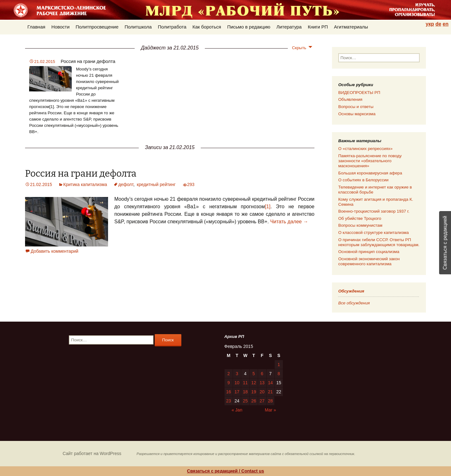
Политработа (172, 27)
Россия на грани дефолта (88, 61)
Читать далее (289, 222)
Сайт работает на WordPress (92, 453)
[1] (268, 207)
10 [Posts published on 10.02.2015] (237, 383)
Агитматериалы (351, 27)
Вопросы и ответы (356, 107)
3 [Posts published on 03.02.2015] (237, 374)
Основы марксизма (357, 114)
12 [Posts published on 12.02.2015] (254, 383)
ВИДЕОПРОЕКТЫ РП (359, 93)
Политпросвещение (97, 27)
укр (430, 24)
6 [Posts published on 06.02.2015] (262, 374)
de (438, 24)
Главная (36, 27)
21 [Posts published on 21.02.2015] (271, 392)
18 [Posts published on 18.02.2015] (245, 392)
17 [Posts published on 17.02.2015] (237, 392)
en (446, 24)
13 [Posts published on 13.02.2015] (262, 383)
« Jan (237, 410)
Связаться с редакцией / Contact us (225, 471)
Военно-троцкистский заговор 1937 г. (374, 211)
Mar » (271, 410)
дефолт (126, 184)
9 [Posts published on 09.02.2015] (229, 383)
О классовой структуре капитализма (373, 233)
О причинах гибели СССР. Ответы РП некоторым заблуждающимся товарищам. (379, 242)
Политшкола (138, 27)
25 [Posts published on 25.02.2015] (245, 401)
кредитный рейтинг (156, 184)
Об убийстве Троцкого (360, 218)
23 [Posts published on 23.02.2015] (229, 401)
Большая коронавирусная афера (370, 173)
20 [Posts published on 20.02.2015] (262, 392)
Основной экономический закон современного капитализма (369, 261)
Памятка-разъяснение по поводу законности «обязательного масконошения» (370, 161)
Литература (289, 27)
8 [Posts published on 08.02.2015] (279, 374)
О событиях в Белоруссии (363, 180)
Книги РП (318, 27)
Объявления (350, 99)
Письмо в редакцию (249, 27)
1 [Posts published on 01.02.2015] (279, 365)
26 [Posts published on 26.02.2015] (254, 401)
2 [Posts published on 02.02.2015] (229, 374)
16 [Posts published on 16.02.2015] (229, 392)
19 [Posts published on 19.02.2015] (254, 392)
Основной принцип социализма (369, 252)
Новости (60, 27)
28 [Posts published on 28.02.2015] (271, 401)
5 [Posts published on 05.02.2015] (254, 374)
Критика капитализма (85, 184)
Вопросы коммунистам (360, 225)
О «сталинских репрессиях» (365, 149)
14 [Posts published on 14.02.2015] (271, 383)
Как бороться (207, 27)
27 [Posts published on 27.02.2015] (262, 401)
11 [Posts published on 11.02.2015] (245, 383)
